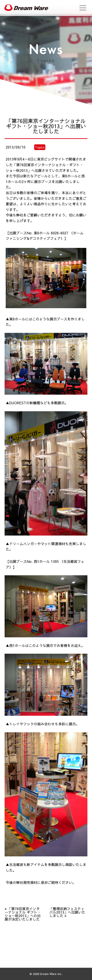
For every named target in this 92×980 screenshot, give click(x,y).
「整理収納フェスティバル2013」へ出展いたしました (67, 912)
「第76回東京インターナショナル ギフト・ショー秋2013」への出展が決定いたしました (23, 914)
